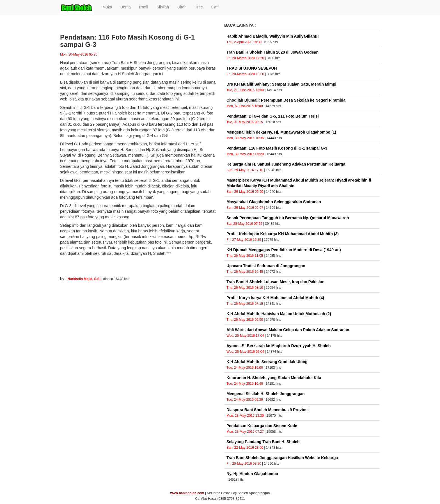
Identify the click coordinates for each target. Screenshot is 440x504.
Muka (107, 7)
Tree (199, 7)
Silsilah (163, 7)
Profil (144, 7)
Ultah (182, 7)
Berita (126, 7)
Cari (215, 7)
